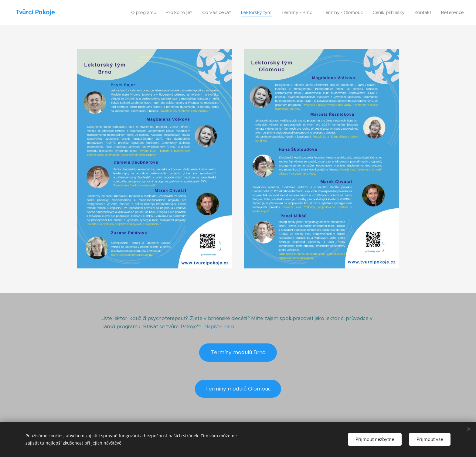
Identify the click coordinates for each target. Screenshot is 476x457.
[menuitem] (136, 12)
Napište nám (219, 326)
